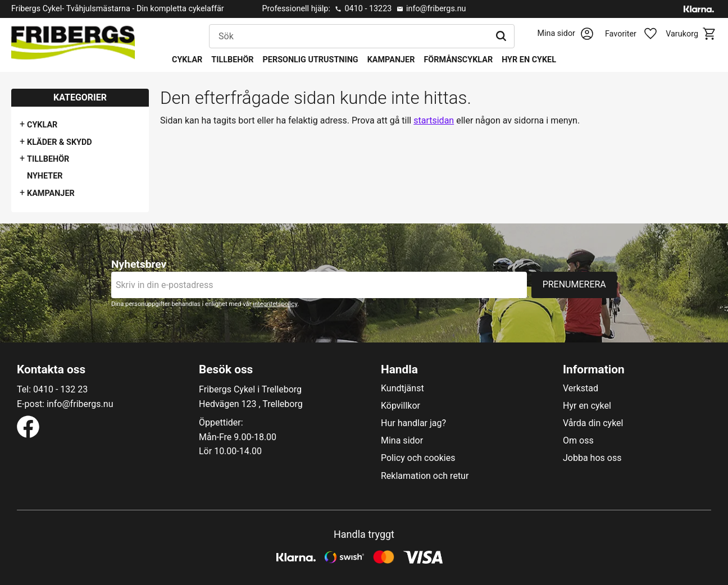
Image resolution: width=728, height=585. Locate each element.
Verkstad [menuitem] (581, 389)
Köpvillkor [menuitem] (401, 406)
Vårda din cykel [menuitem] (593, 423)
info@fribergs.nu (436, 9)
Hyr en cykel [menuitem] (529, 60)
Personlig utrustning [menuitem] (311, 60)
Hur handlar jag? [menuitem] (413, 423)
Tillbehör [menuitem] (232, 60)
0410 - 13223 (368, 9)
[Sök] (501, 36)
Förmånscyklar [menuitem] (458, 60)
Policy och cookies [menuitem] (418, 458)
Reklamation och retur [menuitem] (425, 476)
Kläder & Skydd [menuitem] (60, 142)
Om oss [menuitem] (578, 441)
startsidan (434, 120)
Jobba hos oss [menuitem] (592, 458)
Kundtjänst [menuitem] (402, 389)
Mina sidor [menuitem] (402, 441)
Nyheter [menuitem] (45, 176)
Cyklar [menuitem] (187, 60)
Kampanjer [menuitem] (391, 60)
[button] (637, 34)
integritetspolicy (275, 304)
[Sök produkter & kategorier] (349, 36)
